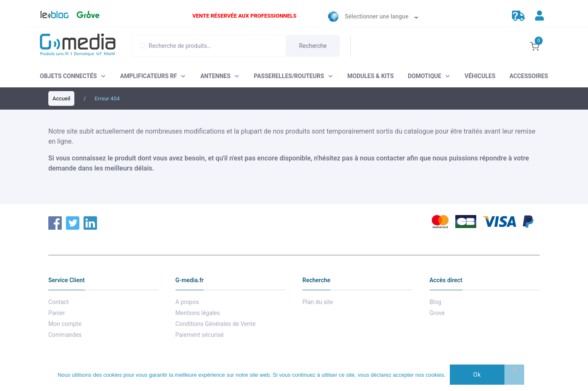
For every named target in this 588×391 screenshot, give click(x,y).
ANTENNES (215, 76)
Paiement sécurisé (200, 335)
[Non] (514, 375)
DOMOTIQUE (425, 76)
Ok (477, 375)
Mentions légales (198, 313)
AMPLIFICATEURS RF (148, 76)
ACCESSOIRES (529, 76)
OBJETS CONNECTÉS (68, 76)
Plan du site (318, 302)
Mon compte (65, 324)
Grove (87, 17)
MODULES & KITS (370, 76)
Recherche (313, 46)
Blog (50, 17)
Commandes (65, 335)
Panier (57, 313)
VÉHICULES (480, 76)
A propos (187, 302)
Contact (59, 302)
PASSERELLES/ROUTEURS (289, 76)
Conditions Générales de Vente (216, 324)
